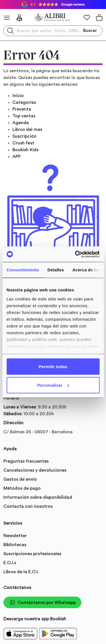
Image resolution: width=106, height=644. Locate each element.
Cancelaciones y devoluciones (35, 470)
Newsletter (15, 536)
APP (17, 157)
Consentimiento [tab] (23, 270)
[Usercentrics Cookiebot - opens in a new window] (75, 254)
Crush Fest (23, 143)
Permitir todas (53, 367)
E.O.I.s (10, 563)
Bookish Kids (25, 150)
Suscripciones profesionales (32, 554)
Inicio (18, 96)
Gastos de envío (20, 479)
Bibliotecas (15, 545)
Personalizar (53, 385)
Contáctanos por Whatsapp (42, 602)
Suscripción (24, 136)
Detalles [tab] (56, 270)
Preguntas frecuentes (26, 461)
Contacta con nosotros (28, 506)
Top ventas (24, 116)
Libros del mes (27, 129)
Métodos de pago (22, 488)
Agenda (21, 123)
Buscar (90, 30)
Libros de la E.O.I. (21, 572)
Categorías (24, 102)
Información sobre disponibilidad (38, 497)
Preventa (22, 109)
